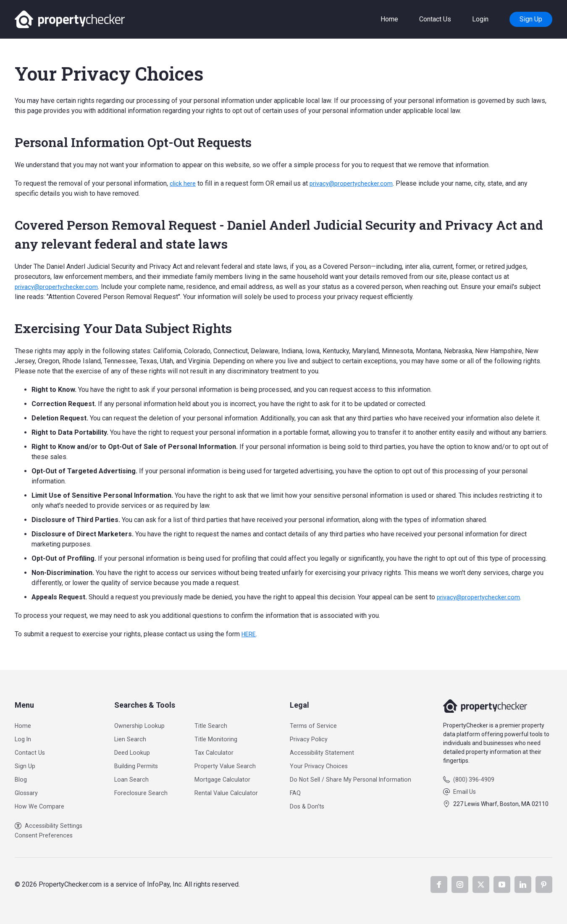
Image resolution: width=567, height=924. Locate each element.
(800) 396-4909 (474, 778)
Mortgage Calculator (227, 778)
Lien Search (131, 738)
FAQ (294, 791)
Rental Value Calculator (231, 791)
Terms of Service (313, 724)
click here (184, 183)
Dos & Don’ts (307, 805)
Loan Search (131, 778)
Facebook (439, 885)
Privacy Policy (309, 738)
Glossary (28, 791)
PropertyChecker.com (70, 19)
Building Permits (138, 765)
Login (480, 19)
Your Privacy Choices (319, 765)
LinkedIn (523, 885)
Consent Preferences (46, 835)
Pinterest (544, 885)
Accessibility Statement (323, 751)
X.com (481, 885)
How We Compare (41, 805)
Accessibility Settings (52, 825)
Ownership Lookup (141, 724)
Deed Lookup (133, 751)
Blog (21, 778)
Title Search (215, 724)
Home (389, 19)
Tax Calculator (218, 751)
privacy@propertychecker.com (356, 183)
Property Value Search (230, 765)
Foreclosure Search (142, 791)
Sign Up (531, 19)
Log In (24, 738)
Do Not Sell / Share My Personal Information (354, 778)
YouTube (502, 885)
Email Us (465, 790)
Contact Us (435, 19)
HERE (250, 634)
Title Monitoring (220, 738)
